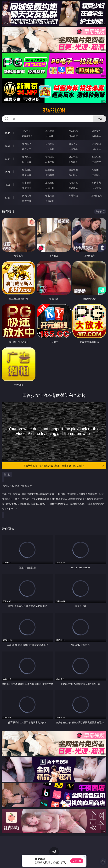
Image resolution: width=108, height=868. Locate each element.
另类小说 (50, 188)
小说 (8, 185)
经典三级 (50, 162)
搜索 (100, 119)
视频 (8, 146)
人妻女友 (73, 183)
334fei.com (54, 111)
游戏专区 (96, 131)
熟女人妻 (27, 149)
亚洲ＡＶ (27, 144)
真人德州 (50, 131)
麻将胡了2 (27, 136)
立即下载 (77, 861)
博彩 (8, 133)
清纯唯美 (50, 175)
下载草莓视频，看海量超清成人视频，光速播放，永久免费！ (64, 466)
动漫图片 (96, 170)
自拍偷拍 (50, 144)
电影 (8, 159)
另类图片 (96, 175)
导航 (8, 198)
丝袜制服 (50, 149)
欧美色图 (73, 170)
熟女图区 (73, 175)
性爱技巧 (96, 188)
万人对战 (73, 131)
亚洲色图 (50, 170)
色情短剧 (50, 201)
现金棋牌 (73, 136)
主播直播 (73, 149)
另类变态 (96, 162)
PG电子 (27, 131)
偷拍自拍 (50, 157)
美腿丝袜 (27, 175)
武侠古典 (96, 183)
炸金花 (50, 136)
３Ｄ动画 (96, 144)
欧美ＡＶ (73, 144)
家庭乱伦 (50, 183)
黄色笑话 (73, 188)
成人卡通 (73, 157)
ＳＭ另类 (96, 149)
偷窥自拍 (27, 170)
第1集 (7, 474)
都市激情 (27, 183)
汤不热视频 (96, 196)
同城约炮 (27, 196)
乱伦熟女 (73, 162)
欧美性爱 (96, 157)
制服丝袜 (27, 162)
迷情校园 (27, 188)
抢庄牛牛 (96, 136)
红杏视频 (27, 201)
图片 (8, 172)
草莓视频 (73, 196)
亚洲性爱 (27, 157)
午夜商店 (50, 196)
